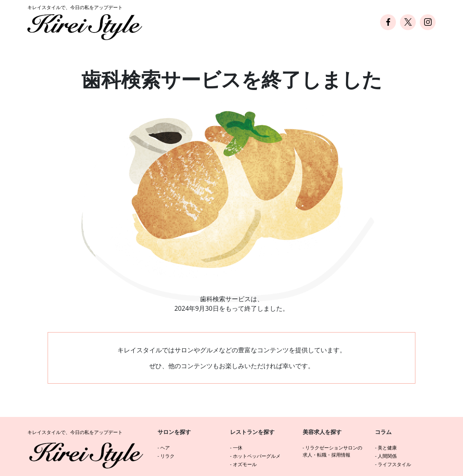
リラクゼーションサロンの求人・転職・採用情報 (333, 451)
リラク (167, 456)
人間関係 (387, 456)
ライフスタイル (394, 464)
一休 (238, 448)
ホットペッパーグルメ (257, 456)
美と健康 (387, 448)
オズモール (245, 464)
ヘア (165, 448)
